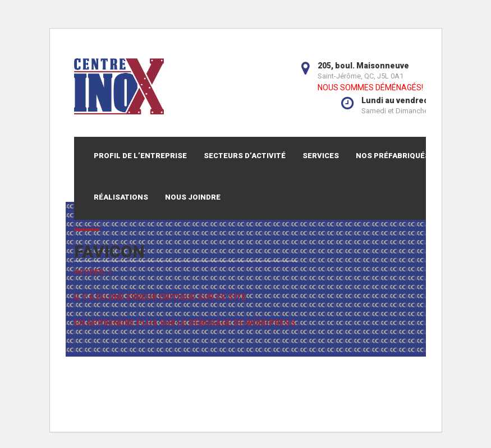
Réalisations (121, 197)
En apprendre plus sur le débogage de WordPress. (186, 323)
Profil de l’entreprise (140, 156)
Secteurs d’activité (245, 156)
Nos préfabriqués (393, 156)
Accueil (90, 272)
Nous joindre (193, 197)
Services (321, 156)
